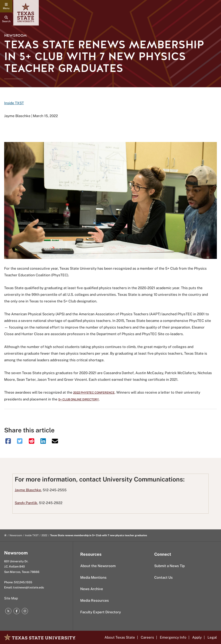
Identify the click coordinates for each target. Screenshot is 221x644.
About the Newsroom (98, 566)
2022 (44, 535)
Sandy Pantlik (26, 503)
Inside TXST (14, 103)
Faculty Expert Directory (101, 612)
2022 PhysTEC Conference (94, 393)
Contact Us (163, 577)
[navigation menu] (6, 6)
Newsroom (15, 36)
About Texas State (120, 637)
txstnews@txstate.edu (29, 587)
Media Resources (95, 600)
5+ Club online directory (79, 399)
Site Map (11, 598)
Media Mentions (93, 577)
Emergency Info (173, 637)
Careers (147, 637)
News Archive (92, 589)
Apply (197, 637)
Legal (212, 637)
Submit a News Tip (169, 566)
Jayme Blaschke (28, 490)
